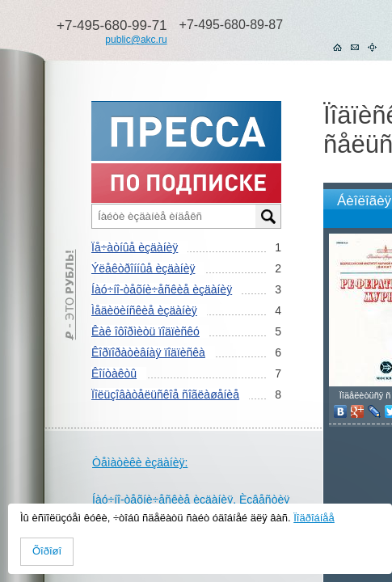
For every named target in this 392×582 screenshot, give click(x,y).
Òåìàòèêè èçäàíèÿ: (140, 462)
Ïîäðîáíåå (314, 518)
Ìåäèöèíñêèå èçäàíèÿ (144, 310)
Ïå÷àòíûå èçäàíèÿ (135, 247)
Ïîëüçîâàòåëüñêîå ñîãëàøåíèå (165, 394)
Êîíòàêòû (114, 373)
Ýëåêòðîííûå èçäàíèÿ (143, 268)
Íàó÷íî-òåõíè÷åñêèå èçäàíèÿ (162, 289)
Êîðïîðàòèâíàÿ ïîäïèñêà (148, 352)
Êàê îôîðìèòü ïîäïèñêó (145, 331)
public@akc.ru (136, 40)
